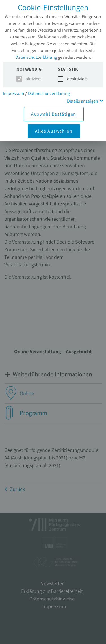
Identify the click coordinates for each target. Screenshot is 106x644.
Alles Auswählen (54, 131)
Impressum (13, 93)
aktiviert (32, 79)
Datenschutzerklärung (36, 57)
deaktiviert (74, 79)
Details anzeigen (83, 101)
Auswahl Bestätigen (54, 114)
